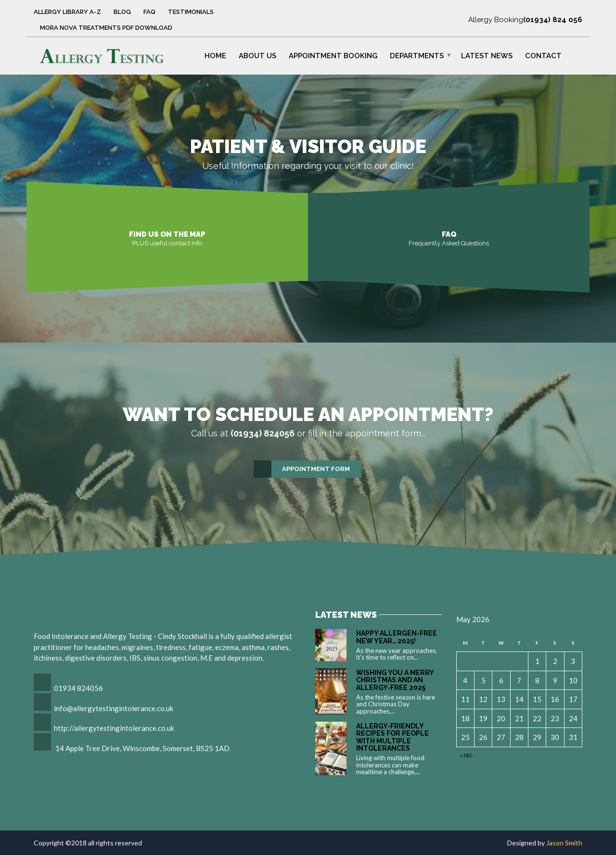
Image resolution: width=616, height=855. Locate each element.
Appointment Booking (333, 55)
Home (215, 55)
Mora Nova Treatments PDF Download (106, 28)
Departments (417, 55)
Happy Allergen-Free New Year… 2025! (397, 637)
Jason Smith (564, 843)
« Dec (466, 755)
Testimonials (191, 12)
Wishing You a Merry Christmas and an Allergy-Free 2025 (395, 680)
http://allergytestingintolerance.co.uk (114, 728)
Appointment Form (302, 469)
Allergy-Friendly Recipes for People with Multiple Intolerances (392, 737)
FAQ (149, 12)
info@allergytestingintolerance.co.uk (114, 708)
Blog (122, 12)
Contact (543, 55)
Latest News (487, 55)
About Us (257, 55)
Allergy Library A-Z (67, 12)
